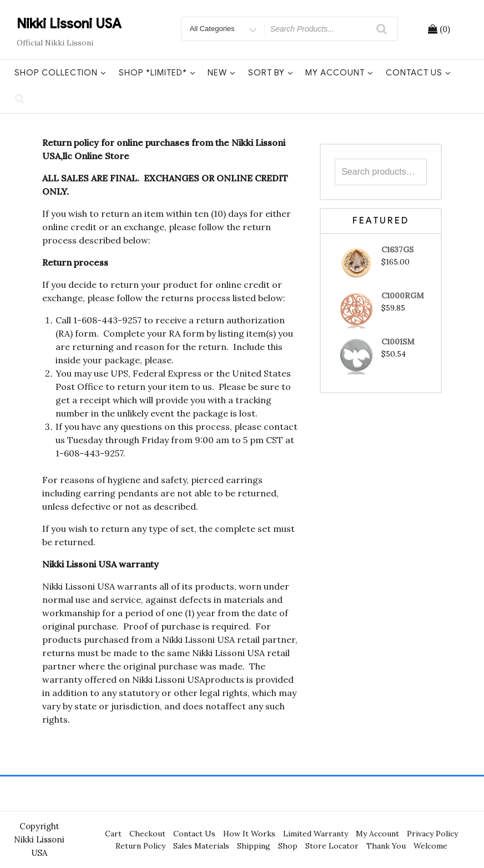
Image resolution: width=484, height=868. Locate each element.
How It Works (249, 834)
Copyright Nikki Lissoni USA (39, 839)
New (222, 73)
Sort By (271, 73)
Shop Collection (60, 73)
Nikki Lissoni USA (69, 24)
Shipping (254, 846)
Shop (288, 846)
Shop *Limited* (157, 73)
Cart (113, 834)
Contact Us (419, 73)
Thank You (386, 846)
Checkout (147, 834)
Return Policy (140, 846)
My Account (339, 73)
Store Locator (332, 846)
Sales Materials (201, 846)
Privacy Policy (432, 834)
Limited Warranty (316, 834)
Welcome (430, 846)
